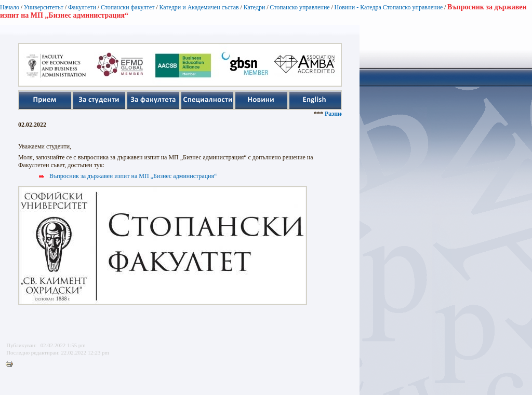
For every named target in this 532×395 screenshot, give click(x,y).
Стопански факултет (128, 7)
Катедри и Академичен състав (199, 7)
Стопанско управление (300, 7)
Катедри (255, 7)
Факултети (82, 7)
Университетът (44, 7)
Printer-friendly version (12, 364)
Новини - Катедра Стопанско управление (389, 7)
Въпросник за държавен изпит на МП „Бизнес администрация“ (133, 176)
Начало (10, 7)
